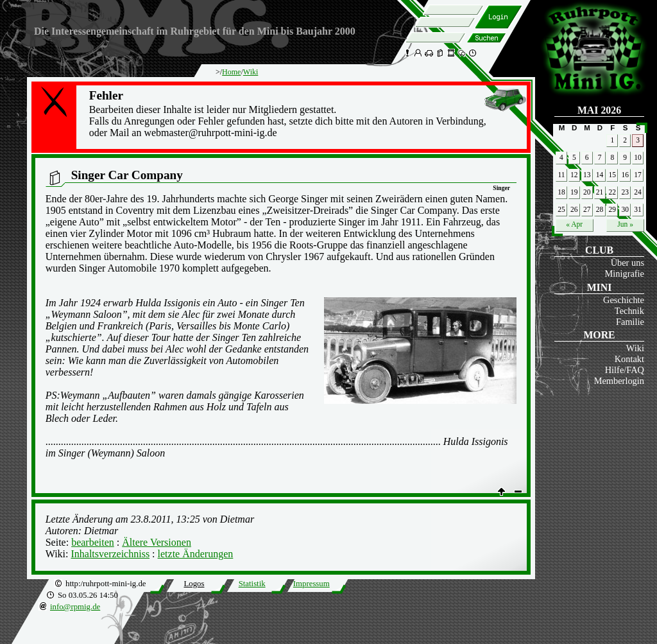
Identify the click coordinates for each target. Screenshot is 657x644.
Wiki (635, 348)
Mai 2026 (599, 110)
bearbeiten (93, 542)
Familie (630, 322)
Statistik (252, 584)
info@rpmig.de (75, 607)
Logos (194, 584)
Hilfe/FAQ (625, 370)
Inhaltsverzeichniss (110, 554)
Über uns (627, 263)
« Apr (574, 224)
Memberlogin (619, 381)
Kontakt (629, 359)
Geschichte (624, 300)
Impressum (311, 584)
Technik (629, 311)
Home (231, 72)
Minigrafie (624, 274)
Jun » (625, 224)
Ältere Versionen (157, 542)
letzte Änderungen (196, 554)
